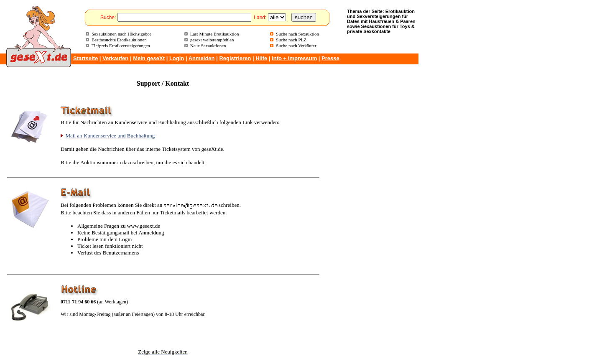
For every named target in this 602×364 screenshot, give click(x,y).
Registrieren (235, 58)
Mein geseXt (149, 58)
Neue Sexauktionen (208, 46)
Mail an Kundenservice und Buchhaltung (110, 136)
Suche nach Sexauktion (297, 34)
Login (177, 58)
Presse (330, 58)
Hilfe (261, 58)
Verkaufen (115, 58)
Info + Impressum (294, 58)
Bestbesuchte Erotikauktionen (119, 40)
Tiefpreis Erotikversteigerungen (121, 46)
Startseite (85, 58)
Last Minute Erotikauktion (215, 34)
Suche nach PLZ (291, 40)
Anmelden (202, 58)
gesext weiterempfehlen (212, 40)
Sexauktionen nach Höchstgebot (121, 34)
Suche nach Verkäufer (296, 46)
